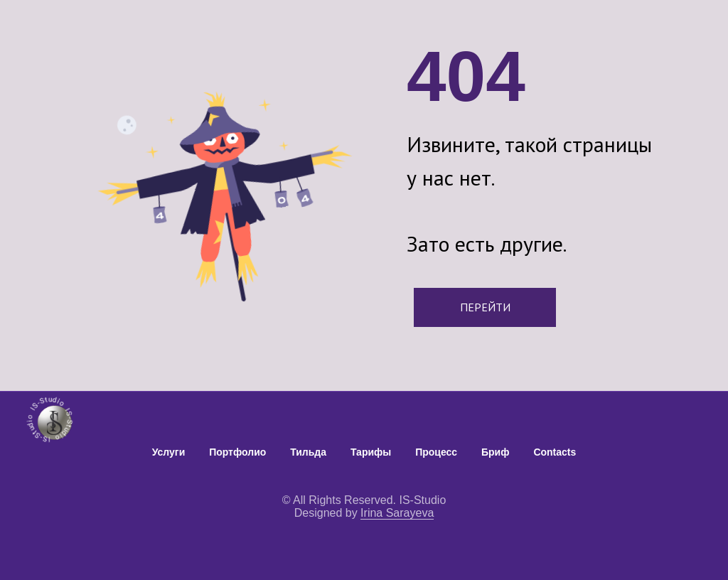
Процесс (436, 452)
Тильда (308, 452)
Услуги (169, 452)
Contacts (555, 452)
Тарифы (371, 452)
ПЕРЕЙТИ (485, 307)
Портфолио (237, 452)
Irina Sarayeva (397, 513)
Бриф (495, 452)
